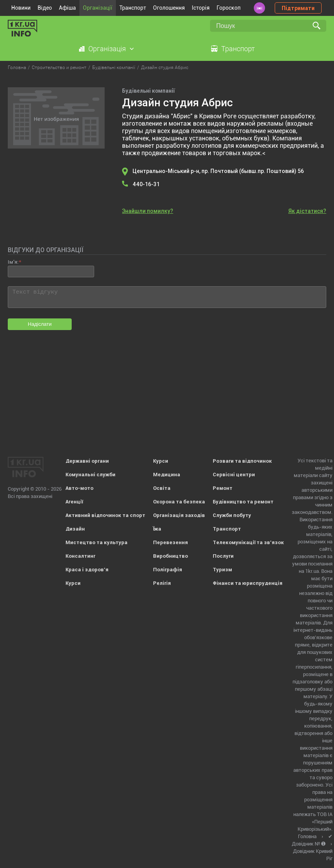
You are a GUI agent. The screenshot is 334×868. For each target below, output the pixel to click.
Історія (201, 8)
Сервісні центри (234, 475)
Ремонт (223, 488)
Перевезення (170, 542)
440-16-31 (146, 184)
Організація (107, 49)
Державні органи (87, 461)
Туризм (222, 570)
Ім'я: (13, 262)
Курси (73, 583)
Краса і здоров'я (87, 570)
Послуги (223, 556)
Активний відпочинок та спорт (105, 515)
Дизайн (75, 529)
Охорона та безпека (179, 502)
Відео (45, 8)
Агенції (74, 502)
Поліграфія (168, 570)
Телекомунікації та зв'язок (248, 542)
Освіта (162, 488)
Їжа (157, 529)
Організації (98, 8)
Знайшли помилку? (148, 211)
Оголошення (169, 8)
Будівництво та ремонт (243, 502)
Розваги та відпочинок (242, 461)
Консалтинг (80, 556)
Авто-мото (79, 488)
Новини (21, 8)
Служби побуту (232, 515)
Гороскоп (229, 8)
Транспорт (133, 8)
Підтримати (298, 8)
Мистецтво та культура (96, 542)
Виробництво (170, 556)
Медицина (167, 475)
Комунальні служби (90, 475)
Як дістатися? (307, 211)
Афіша (67, 8)
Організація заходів (179, 515)
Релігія (162, 583)
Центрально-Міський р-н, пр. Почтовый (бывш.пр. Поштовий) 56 (218, 171)
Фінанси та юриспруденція (248, 583)
